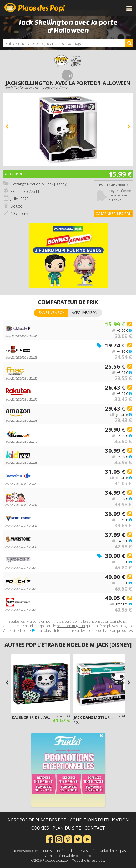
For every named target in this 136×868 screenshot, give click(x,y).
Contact (95, 828)
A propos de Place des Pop (37, 820)
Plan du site (67, 828)
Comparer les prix (114, 213)
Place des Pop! (35, 8)
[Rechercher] (129, 43)
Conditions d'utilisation (99, 820)
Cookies (40, 828)
